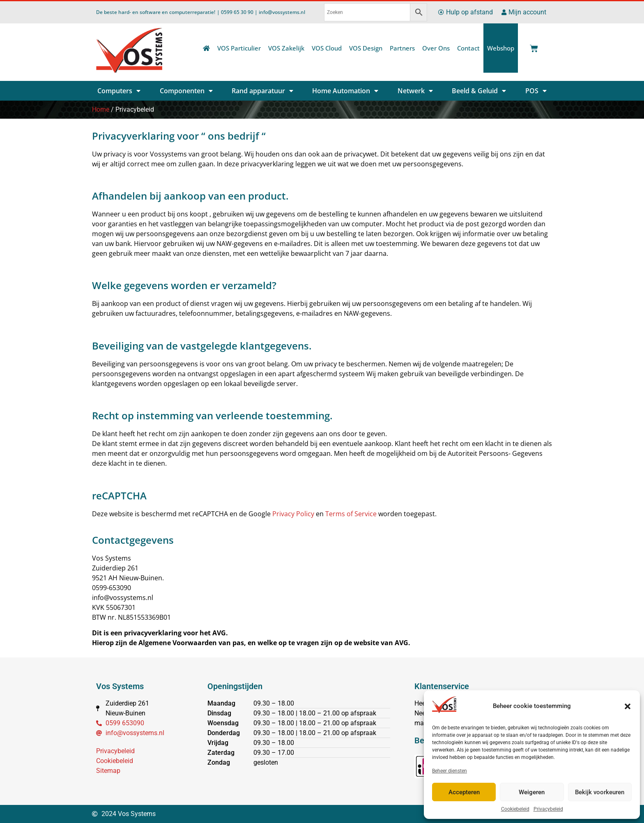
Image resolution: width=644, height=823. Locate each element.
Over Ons (436, 48)
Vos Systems (120, 686)
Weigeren (532, 792)
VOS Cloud (327, 48)
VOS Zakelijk (286, 48)
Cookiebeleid (515, 809)
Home (101, 109)
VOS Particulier (239, 48)
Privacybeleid (548, 809)
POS (536, 91)
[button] (628, 706)
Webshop (501, 48)
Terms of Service (351, 514)
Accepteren (464, 792)
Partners (402, 48)
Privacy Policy (293, 514)
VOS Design (366, 48)
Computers (119, 91)
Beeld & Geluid (479, 91)
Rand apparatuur (262, 91)
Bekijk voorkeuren (600, 792)
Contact (468, 48)
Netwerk (415, 91)
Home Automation (345, 91)
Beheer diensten (450, 771)
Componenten (186, 91)
